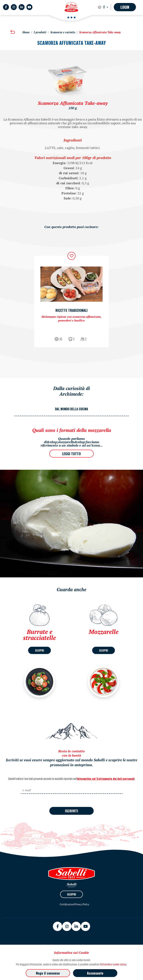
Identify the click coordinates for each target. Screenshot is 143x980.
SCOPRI (39, 650)
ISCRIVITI (71, 811)
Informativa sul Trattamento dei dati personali (106, 779)
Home (26, 32)
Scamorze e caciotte (63, 32)
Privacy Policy (82, 904)
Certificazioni (67, 904)
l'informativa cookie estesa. (113, 964)
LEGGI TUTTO (71, 454)
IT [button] (104, 7)
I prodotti (40, 32)
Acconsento (95, 973)
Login (125, 7)
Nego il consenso (48, 973)
